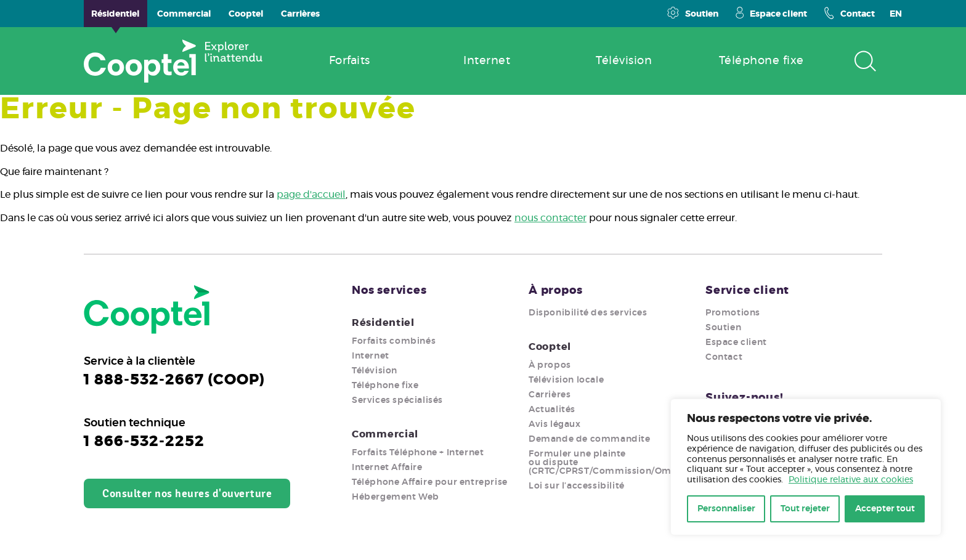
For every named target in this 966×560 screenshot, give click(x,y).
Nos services (389, 291)
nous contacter (550, 218)
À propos (555, 291)
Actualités (552, 410)
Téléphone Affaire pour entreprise (430, 482)
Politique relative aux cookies (851, 480)
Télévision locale (566, 380)
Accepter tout (885, 509)
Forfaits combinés (394, 341)
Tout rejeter (805, 509)
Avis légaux (555, 424)
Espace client (771, 13)
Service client (747, 291)
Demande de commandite (590, 439)
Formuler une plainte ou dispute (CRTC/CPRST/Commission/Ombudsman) (624, 463)
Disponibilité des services (588, 313)
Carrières (550, 395)
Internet (371, 356)
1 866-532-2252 (144, 442)
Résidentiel (383, 323)
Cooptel (550, 347)
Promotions (733, 313)
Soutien (693, 13)
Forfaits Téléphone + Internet (418, 453)
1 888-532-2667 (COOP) (174, 380)
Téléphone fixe (385, 386)
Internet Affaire (387, 468)
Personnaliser (726, 509)
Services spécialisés (397, 400)
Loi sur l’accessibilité (577, 486)
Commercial (385, 434)
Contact (850, 13)
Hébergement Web (396, 497)
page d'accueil (311, 195)
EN (896, 14)
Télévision (375, 371)
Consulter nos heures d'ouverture (187, 493)
